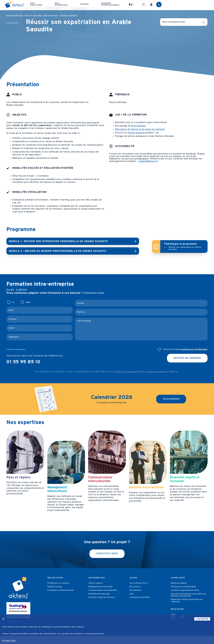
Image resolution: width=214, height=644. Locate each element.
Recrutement (136, 598)
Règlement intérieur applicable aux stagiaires (187, 609)
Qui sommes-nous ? (139, 591)
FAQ (131, 602)
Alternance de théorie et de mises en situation (140, 129)
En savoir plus (9, 640)
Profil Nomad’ (139, 126)
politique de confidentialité (127, 371)
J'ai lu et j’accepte (185, 349)
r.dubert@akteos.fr (148, 161)
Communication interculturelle (103, 598)
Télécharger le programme (184, 246)
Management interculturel (101, 595)
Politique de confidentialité (183, 595)
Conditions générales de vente (185, 598)
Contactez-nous (107, 562)
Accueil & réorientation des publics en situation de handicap (189, 603)
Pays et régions (33, 16)
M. (13, 302)
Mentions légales (179, 591)
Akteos (124, 4)
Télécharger (171, 398)
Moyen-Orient (51, 16)
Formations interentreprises (61, 598)
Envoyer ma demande (187, 357)
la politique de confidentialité (194, 349)
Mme (28, 302)
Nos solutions (75, 4)
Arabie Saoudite (69, 16)
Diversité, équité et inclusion (102, 605)
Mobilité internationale (99, 602)
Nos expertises (102, 4)
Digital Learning (136, 133)
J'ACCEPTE (202, 619)
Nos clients (135, 595)
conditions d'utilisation (155, 371)
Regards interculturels (151, 4)
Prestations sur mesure (58, 591)
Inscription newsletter (140, 605)
